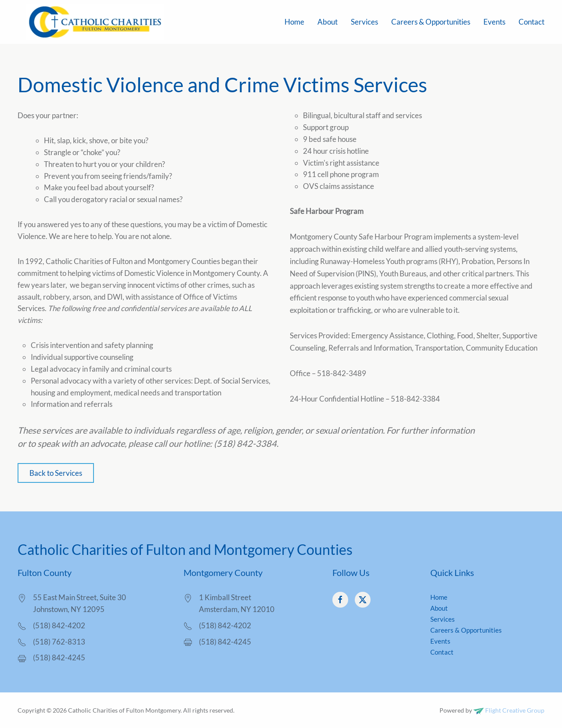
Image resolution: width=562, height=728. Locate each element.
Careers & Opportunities (431, 22)
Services (364, 22)
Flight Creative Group (509, 710)
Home (294, 22)
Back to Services (56, 473)
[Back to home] (94, 22)
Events (494, 22)
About (328, 22)
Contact (531, 22)
